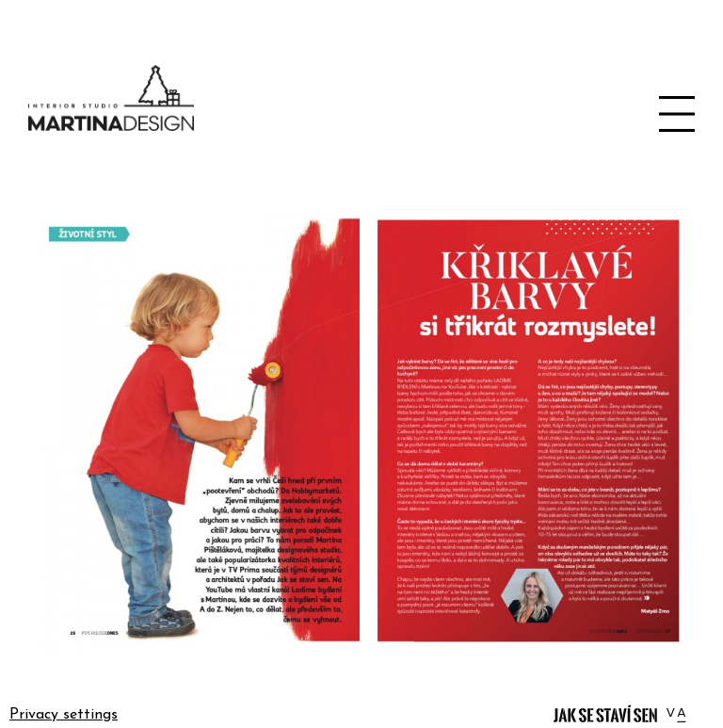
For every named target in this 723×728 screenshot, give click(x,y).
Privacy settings (64, 715)
